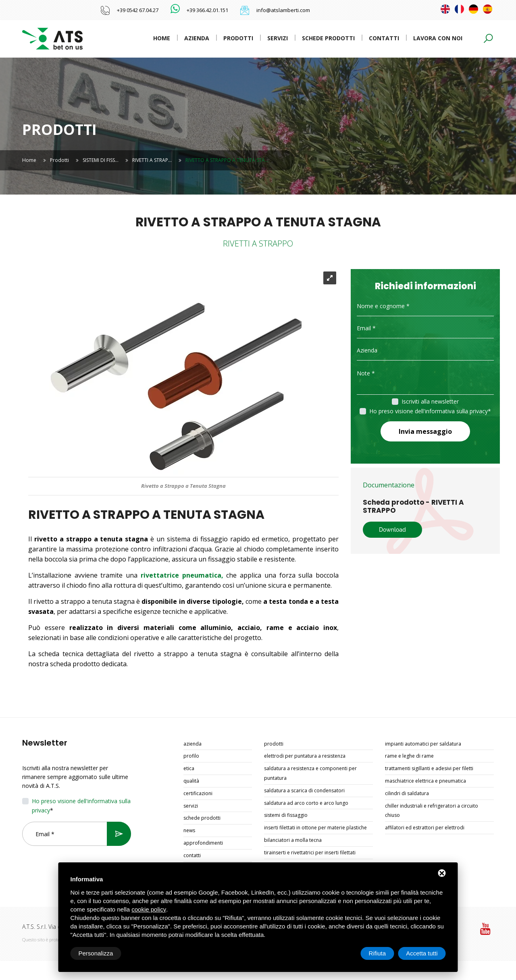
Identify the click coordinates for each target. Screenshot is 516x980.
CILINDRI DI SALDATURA (407, 793)
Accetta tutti (422, 953)
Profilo (191, 756)
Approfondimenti (203, 843)
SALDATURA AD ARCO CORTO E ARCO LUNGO (306, 803)
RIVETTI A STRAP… (152, 160)
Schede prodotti (328, 38)
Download (392, 530)
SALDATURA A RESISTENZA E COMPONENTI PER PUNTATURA (310, 773)
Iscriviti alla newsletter (430, 401)
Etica (189, 768)
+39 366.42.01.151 (207, 10)
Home (162, 38)
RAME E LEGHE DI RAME (409, 756)
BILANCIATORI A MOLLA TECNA (293, 840)
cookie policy (149, 909)
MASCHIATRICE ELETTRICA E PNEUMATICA (425, 781)
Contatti (384, 38)
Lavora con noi (438, 38)
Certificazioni (198, 793)
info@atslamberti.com (283, 10)
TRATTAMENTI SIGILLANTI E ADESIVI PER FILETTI (429, 768)
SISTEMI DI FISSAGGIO (286, 815)
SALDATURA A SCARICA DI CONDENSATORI (304, 790)
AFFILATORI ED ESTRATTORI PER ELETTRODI (425, 828)
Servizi (278, 38)
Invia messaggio (425, 431)
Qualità (191, 781)
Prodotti (238, 38)
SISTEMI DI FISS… (101, 160)
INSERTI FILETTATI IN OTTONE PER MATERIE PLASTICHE (315, 828)
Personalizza (96, 953)
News (189, 830)
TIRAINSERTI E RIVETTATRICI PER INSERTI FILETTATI (310, 853)
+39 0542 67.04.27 (138, 10)
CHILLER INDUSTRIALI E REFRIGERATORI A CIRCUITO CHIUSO (432, 811)
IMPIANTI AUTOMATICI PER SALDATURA (423, 744)
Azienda (197, 38)
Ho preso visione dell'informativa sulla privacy (429, 411)
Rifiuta (378, 953)
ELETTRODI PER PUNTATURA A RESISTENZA (305, 756)
